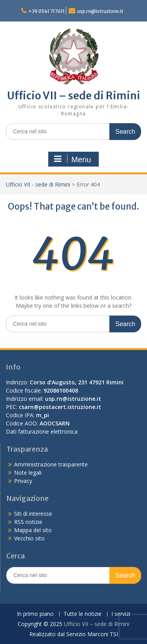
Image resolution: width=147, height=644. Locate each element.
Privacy (23, 481)
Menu (73, 159)
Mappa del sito (33, 530)
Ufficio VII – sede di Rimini (74, 96)
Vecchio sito (29, 538)
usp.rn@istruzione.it (100, 11)
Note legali (28, 473)
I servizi (121, 614)
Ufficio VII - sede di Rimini (38, 184)
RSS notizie (28, 522)
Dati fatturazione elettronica (42, 431)
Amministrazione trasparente (51, 464)
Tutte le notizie (83, 614)
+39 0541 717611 (46, 11)
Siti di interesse (33, 514)
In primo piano (35, 614)
